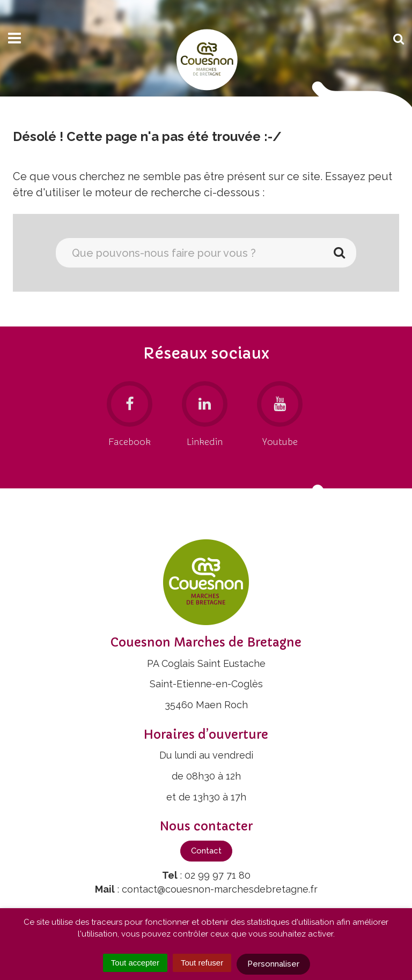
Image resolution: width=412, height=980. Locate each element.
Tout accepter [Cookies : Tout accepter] (135, 963)
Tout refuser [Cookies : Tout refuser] (202, 963)
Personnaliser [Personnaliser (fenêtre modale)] (273, 964)
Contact (206, 851)
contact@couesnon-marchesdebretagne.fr (220, 889)
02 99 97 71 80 (218, 875)
